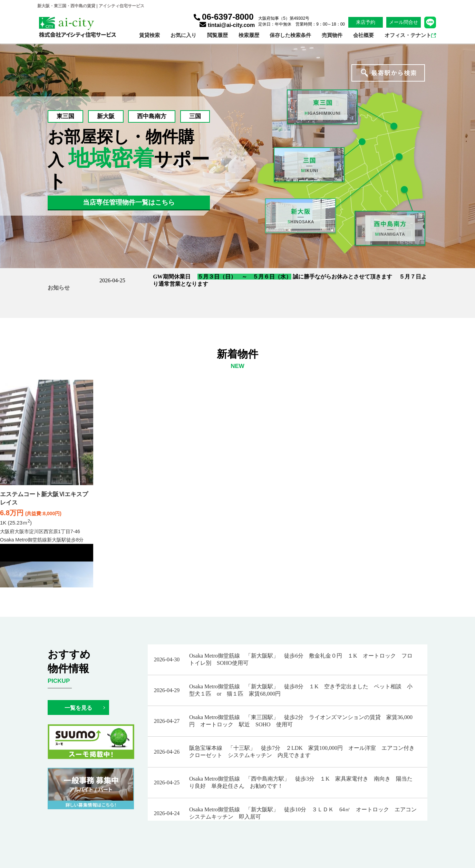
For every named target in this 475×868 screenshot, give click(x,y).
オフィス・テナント (410, 35)
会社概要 (363, 35)
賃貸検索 (149, 35)
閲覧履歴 (217, 35)
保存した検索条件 (290, 35)
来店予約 (366, 22)
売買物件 (332, 35)
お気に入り (183, 35)
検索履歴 (249, 35)
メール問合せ (404, 22)
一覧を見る (78, 708)
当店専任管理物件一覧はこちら (129, 202)
